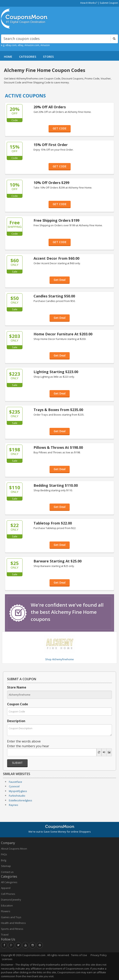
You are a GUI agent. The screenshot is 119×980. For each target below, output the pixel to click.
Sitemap (6, 866)
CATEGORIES (28, 57)
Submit (17, 763)
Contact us (7, 872)
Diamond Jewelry (11, 900)
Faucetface (15, 782)
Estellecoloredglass (21, 800)
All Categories (9, 882)
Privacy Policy (99, 955)
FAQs (4, 854)
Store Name (17, 687)
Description (16, 721)
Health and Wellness (13, 923)
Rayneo (14, 805)
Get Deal (60, 280)
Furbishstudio (17, 796)
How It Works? (89, 3)
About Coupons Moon (14, 849)
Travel (5, 935)
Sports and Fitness (12, 929)
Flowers (6, 911)
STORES (48, 57)
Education (7, 905)
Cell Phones (8, 894)
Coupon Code (18, 704)
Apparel (6, 888)
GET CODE (60, 128)
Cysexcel (14, 786)
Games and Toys (11, 917)
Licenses (7, 959)
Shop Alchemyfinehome (59, 659)
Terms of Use (79, 955)
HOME (8, 57)
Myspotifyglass (18, 791)
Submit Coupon (109, 3)
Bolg (4, 860)
